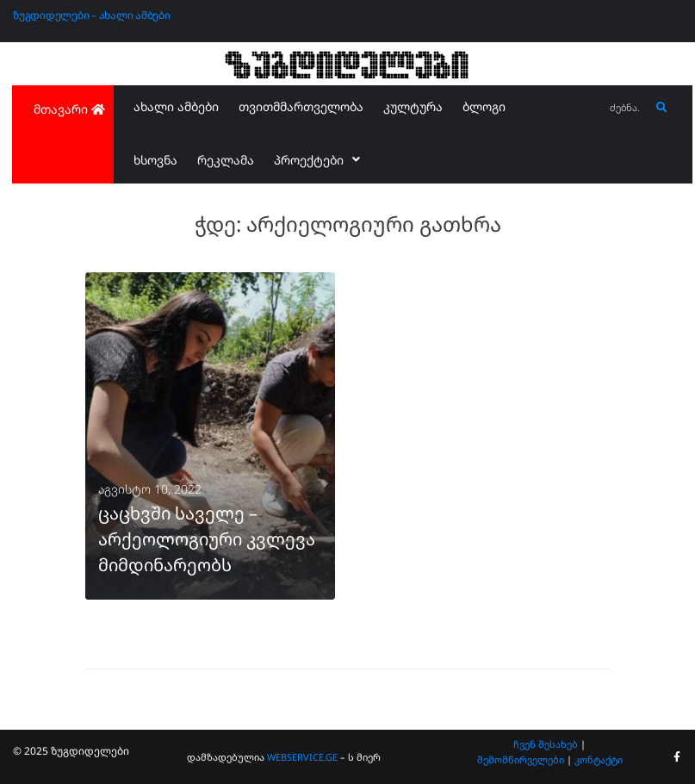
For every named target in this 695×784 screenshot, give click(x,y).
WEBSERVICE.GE (304, 757)
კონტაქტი (599, 759)
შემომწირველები (521, 759)
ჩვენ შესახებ (546, 744)
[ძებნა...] (626, 108)
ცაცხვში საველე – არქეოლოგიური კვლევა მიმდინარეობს (207, 539)
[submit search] (662, 108)
